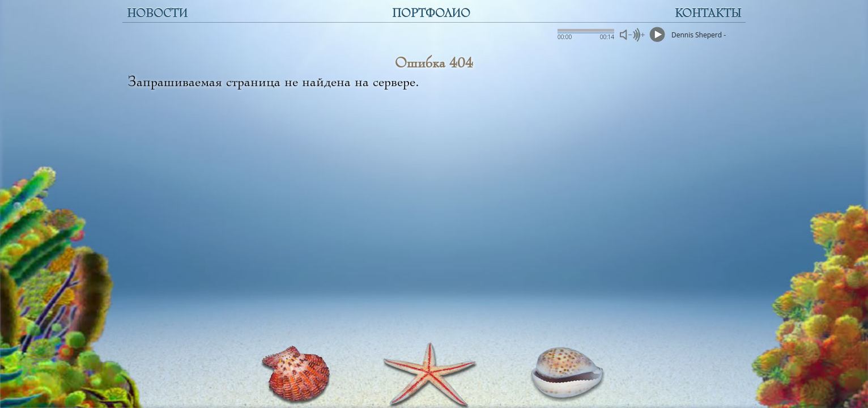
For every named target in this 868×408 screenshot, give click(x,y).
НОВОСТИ (157, 14)
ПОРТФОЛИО (431, 14)
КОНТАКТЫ (708, 14)
